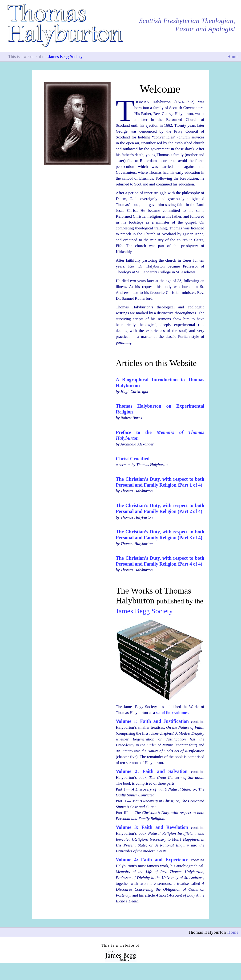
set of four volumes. (173, 713)
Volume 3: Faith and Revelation (152, 827)
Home (233, 57)
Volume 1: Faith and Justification (152, 721)
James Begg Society (65, 57)
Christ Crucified (133, 459)
